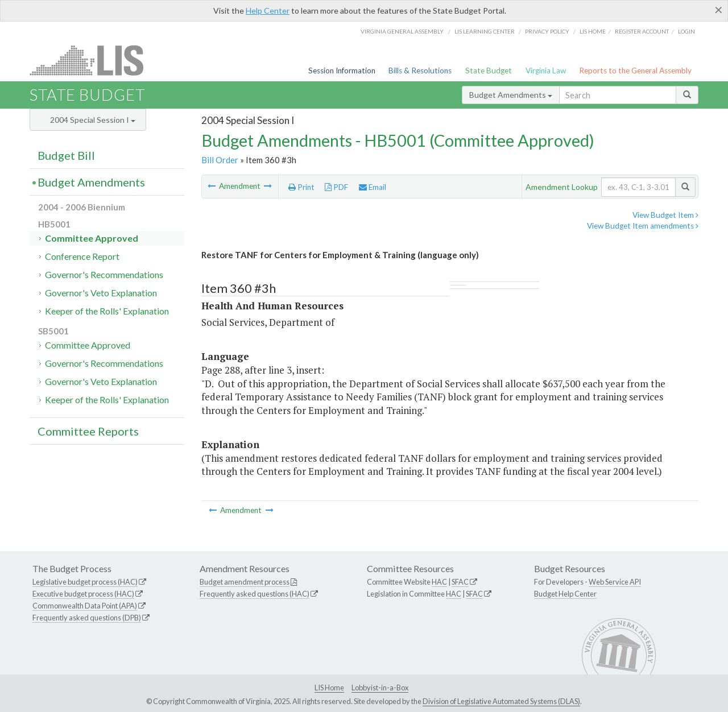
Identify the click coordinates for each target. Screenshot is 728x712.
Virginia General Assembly (402, 31)
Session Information (342, 71)
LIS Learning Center (485, 31)
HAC (439, 582)
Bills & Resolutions (420, 71)
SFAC (460, 582)
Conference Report (82, 256)
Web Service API (615, 582)
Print (301, 187)
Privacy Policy (547, 31)
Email (373, 187)
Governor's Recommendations (104, 274)
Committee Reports (88, 431)
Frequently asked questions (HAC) (255, 594)
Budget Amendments (511, 95)
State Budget (489, 71)
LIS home (593, 31)
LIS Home (329, 688)
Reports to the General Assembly (635, 71)
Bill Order (220, 160)
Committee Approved (92, 238)
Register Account (642, 31)
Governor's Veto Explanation (101, 293)
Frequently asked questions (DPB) (87, 618)
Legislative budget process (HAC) (85, 582)
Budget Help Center (565, 594)
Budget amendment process (245, 582)
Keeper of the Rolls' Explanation (107, 311)
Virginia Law (546, 71)
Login (686, 31)
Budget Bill (66, 155)
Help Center (268, 11)
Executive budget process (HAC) (83, 594)
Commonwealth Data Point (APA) (85, 606)
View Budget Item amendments (643, 226)
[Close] (719, 10)
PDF (336, 187)
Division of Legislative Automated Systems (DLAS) (501, 701)
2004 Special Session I (93, 120)
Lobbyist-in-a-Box (380, 688)
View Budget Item (665, 215)
